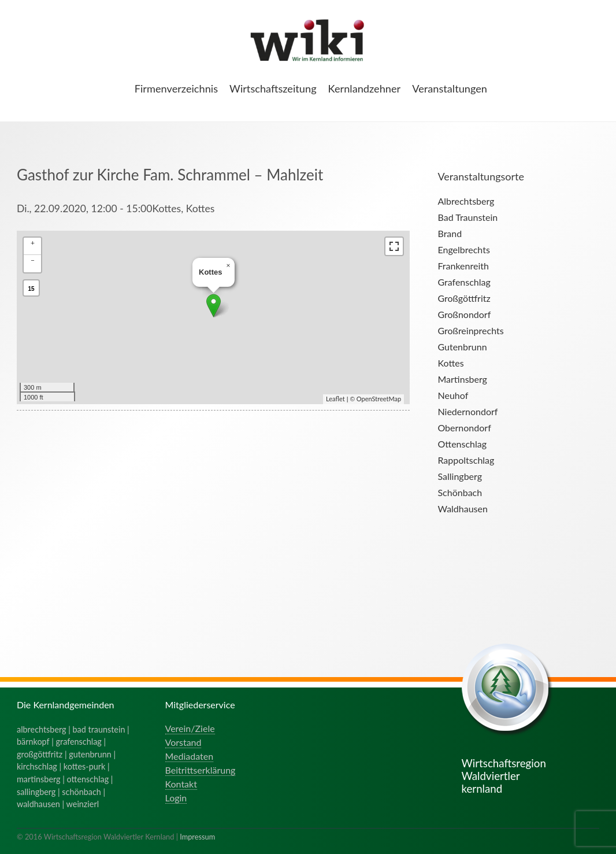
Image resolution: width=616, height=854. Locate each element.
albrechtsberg (42, 729)
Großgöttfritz (464, 298)
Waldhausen (462, 509)
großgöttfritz (40, 754)
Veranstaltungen (450, 88)
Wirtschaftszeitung (273, 88)
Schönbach (460, 492)
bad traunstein (99, 729)
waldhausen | (42, 804)
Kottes (450, 363)
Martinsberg (462, 379)
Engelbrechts (463, 249)
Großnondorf (464, 314)
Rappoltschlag (466, 460)
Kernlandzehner (365, 88)
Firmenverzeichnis (176, 88)
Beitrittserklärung (201, 770)
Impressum (197, 837)
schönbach (81, 792)
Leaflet (335, 399)
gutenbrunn (90, 754)
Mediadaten (190, 756)
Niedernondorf (467, 411)
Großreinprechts (470, 330)
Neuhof (453, 395)
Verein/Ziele (190, 728)
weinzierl (83, 804)
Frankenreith (463, 266)
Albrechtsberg (466, 201)
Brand (450, 233)
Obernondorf (464, 428)
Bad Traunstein (467, 217)
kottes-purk (85, 766)
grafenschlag (79, 742)
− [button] (33, 260)
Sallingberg (460, 476)
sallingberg (36, 792)
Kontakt (181, 784)
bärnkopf (33, 742)
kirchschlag (37, 766)
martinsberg (39, 779)
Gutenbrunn (462, 347)
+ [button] (33, 243)
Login (176, 798)
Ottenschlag (462, 444)
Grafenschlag (464, 282)
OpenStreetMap (379, 399)
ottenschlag (88, 779)
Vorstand (183, 742)
